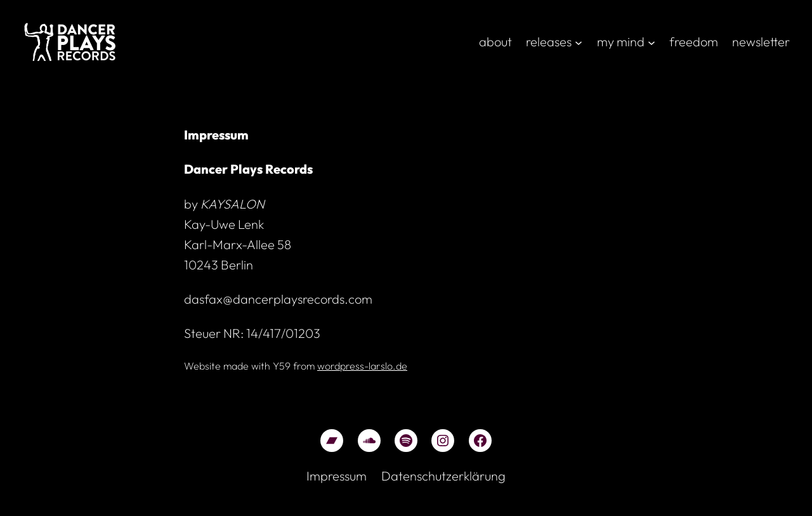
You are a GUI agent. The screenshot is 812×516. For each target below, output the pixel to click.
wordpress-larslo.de (362, 366)
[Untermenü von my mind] (652, 42)
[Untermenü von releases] (579, 42)
